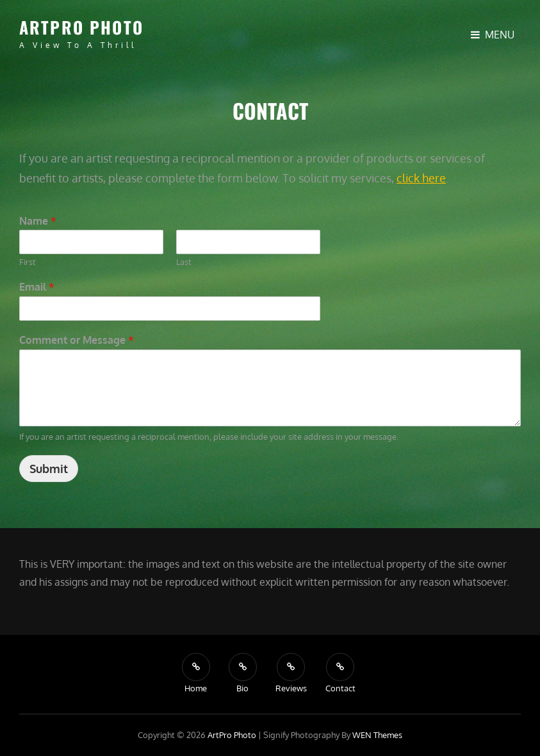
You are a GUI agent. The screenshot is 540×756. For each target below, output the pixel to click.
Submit (49, 469)
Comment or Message (77, 340)
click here (421, 178)
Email (37, 287)
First (28, 262)
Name (38, 221)
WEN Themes (377, 735)
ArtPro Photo (81, 27)
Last (184, 262)
